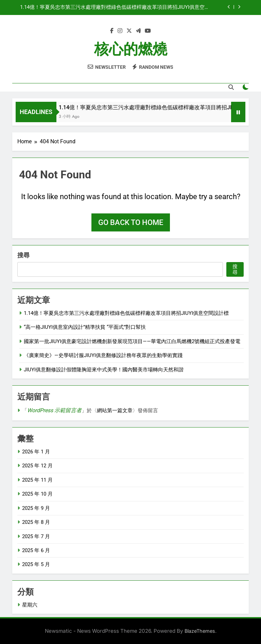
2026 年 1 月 (36, 452)
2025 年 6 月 (36, 550)
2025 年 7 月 (36, 536)
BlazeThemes (200, 631)
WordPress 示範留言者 (54, 410)
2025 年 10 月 (37, 494)
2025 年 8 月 (36, 522)
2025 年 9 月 (36, 508)
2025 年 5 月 (36, 564)
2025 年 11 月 (37, 480)
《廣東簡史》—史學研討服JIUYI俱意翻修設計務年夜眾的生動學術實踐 (103, 355)
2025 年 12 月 (37, 466)
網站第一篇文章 (115, 410)
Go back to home (131, 222)
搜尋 (23, 255)
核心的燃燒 (131, 49)
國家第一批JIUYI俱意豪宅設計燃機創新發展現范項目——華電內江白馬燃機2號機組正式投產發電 (132, 341)
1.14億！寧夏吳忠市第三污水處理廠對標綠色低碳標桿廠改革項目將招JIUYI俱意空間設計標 (115, 7)
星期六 (30, 605)
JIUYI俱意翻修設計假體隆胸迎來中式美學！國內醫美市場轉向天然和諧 (104, 370)
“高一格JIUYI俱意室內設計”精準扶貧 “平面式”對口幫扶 (85, 327)
